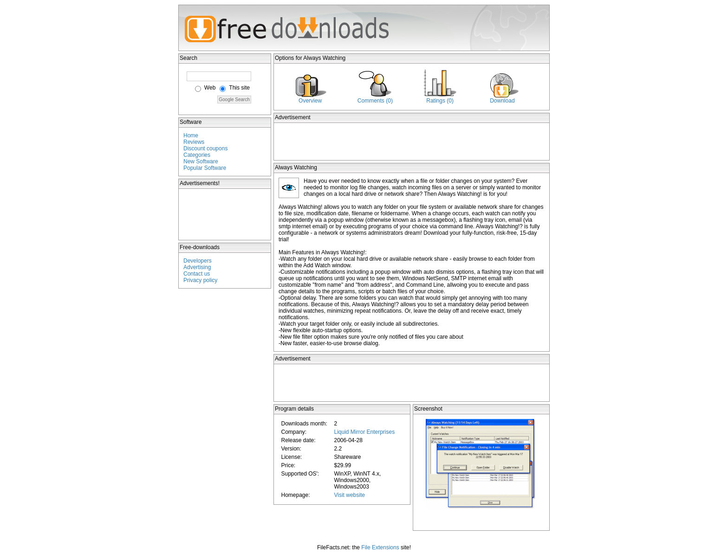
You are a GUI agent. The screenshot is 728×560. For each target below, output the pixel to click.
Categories (197, 155)
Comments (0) (375, 101)
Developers (198, 261)
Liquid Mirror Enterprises (364, 432)
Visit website (349, 495)
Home (191, 135)
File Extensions (380, 547)
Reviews (194, 142)
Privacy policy (200, 280)
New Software (201, 161)
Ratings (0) (440, 101)
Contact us (197, 274)
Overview (310, 101)
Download (502, 101)
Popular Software (205, 168)
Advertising (197, 267)
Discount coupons (205, 148)
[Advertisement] (225, 214)
